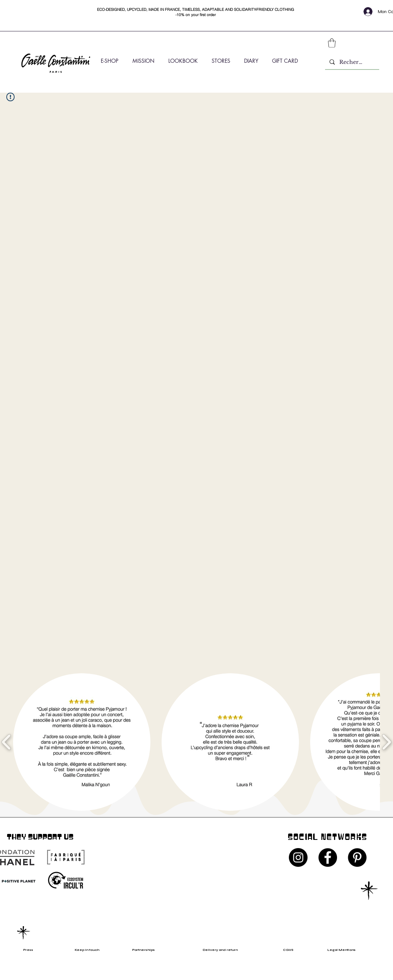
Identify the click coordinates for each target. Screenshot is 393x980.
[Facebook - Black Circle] (328, 857)
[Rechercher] (351, 62)
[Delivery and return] (225, 950)
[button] (332, 43)
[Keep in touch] (87, 950)
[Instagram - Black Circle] (298, 857)
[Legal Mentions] (348, 950)
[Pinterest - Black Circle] (357, 857)
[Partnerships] (147, 950)
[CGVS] (290, 950)
